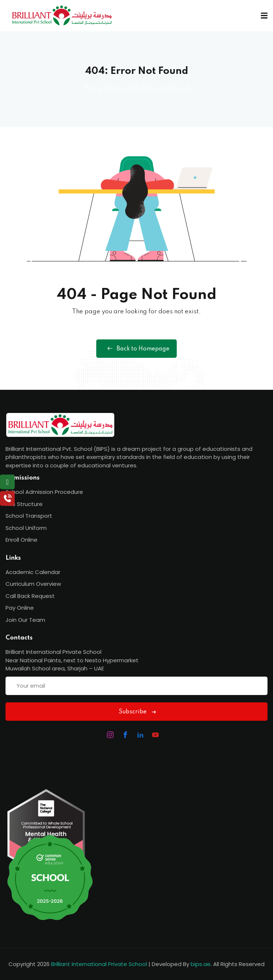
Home (93, 89)
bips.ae (201, 964)
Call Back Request (30, 596)
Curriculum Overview (33, 584)
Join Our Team (25, 620)
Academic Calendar (33, 572)
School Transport (29, 516)
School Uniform (26, 528)
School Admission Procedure (44, 492)
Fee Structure (24, 504)
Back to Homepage (136, 349)
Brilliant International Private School (99, 964)
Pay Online (20, 608)
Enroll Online (21, 540)
